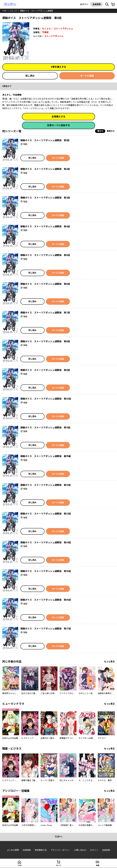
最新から (111, 131)
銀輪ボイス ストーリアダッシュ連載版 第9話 (45, 370)
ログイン (84, 4)
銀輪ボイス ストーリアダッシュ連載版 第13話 (46, 514)
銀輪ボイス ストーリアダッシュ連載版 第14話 (46, 542)
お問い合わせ (80, 850)
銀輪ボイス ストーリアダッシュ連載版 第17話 (46, 629)
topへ (58, 837)
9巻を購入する (58, 67)
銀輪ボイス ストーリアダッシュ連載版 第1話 (45, 140)
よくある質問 (13, 850)
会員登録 (97, 4)
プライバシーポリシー (60, 850)
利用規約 (27, 850)
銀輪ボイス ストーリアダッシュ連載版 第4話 (45, 226)
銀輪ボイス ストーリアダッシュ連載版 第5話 (45, 255)
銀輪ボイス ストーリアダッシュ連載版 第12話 (46, 485)
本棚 (97, 865)
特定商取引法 (41, 850)
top (4, 11)
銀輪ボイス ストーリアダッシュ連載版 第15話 (46, 571)
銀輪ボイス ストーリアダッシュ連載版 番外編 (46, 456)
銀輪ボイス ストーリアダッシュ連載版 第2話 (45, 169)
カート (59, 865)
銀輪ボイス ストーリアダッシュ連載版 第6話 (45, 284)
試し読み (30, 76)
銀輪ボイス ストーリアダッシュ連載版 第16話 (46, 600)
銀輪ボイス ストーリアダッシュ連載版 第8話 (45, 341)
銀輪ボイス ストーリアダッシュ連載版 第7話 (45, 313)
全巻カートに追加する (58, 125)
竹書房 (45, 32)
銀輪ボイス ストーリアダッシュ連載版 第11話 (45, 428)
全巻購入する (58, 117)
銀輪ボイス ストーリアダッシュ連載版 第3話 (45, 198)
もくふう (46, 29)
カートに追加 (87, 76)
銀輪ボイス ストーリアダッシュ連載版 (37, 11)
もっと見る (109, 662)
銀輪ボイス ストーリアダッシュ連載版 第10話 (46, 399)
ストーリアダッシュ (63, 29)
